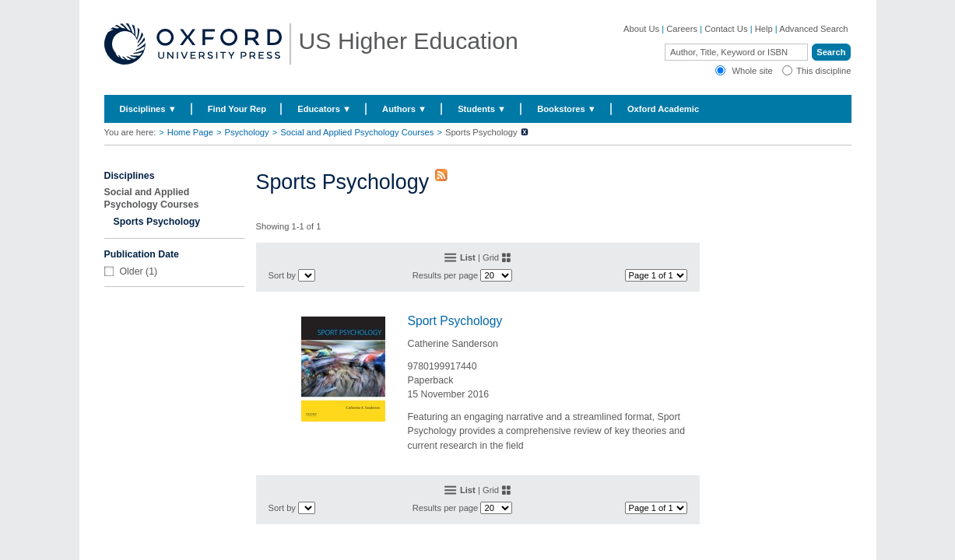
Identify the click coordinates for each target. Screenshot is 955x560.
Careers (682, 29)
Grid (491, 257)
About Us (641, 29)
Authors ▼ (404, 109)
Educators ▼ (324, 109)
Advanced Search (813, 29)
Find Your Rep (237, 109)
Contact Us (726, 29)
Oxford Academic (663, 109)
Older (132, 271)
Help (764, 29)
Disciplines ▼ (148, 109)
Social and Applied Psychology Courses (357, 132)
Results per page (446, 275)
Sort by (282, 275)
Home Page (190, 132)
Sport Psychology (455, 321)
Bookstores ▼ (567, 109)
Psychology (246, 132)
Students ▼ (482, 109)
